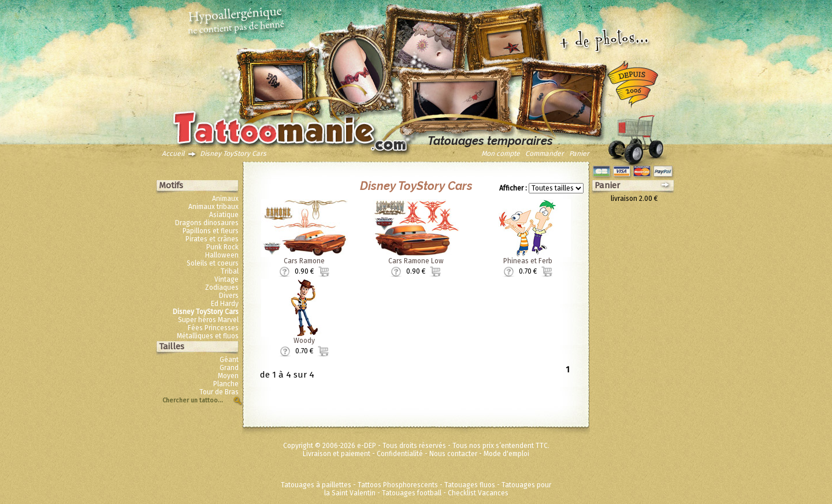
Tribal (230, 271)
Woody (304, 341)
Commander (545, 154)
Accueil (173, 154)
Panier (579, 154)
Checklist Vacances (478, 493)
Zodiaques (222, 288)
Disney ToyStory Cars (233, 154)
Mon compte (501, 154)
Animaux (225, 199)
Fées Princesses (213, 328)
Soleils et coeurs (213, 263)
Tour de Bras (219, 392)
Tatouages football (412, 493)
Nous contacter (453, 454)
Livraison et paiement (337, 454)
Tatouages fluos (470, 485)
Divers (229, 296)
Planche (226, 384)
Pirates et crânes (212, 239)
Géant (229, 360)
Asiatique (224, 215)
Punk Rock (222, 247)
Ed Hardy (225, 304)
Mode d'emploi (506, 454)
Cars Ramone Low (416, 261)
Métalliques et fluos (208, 336)
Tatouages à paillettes (316, 485)
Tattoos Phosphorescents (398, 485)
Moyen (228, 376)
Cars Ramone (304, 261)
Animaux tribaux (213, 207)
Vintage (226, 279)
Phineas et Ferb (528, 261)
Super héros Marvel (208, 320)
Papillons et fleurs (211, 231)
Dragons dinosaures (207, 223)
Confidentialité (400, 454)
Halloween (222, 255)
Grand (229, 368)
